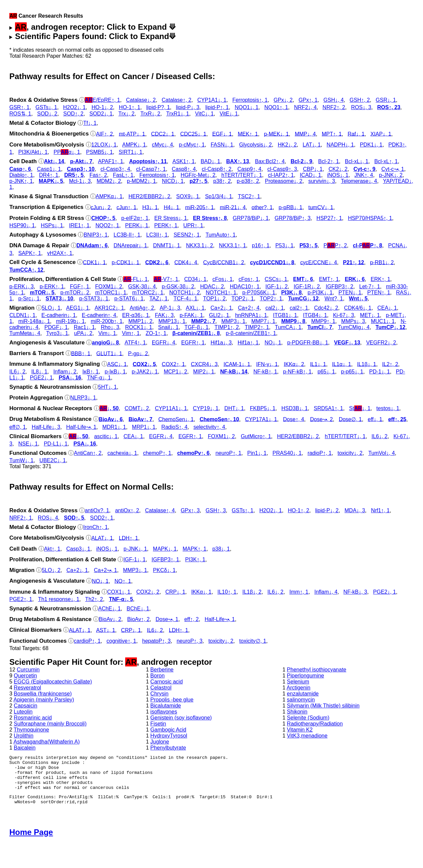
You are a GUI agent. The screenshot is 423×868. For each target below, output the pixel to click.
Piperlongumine (305, 676)
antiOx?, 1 (97, 510)
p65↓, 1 (326, 372)
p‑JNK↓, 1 (135, 549)
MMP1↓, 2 (141, 321)
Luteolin (23, 712)
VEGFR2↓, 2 (381, 343)
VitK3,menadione (307, 736)
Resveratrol (27, 688)
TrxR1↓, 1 (178, 114)
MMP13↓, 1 (172, 321)
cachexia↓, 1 (122, 453)
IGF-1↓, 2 (277, 286)
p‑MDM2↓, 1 (141, 181)
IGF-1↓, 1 (134, 559)
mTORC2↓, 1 (148, 293)
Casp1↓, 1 (49, 169)
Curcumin (28, 670)
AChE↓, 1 (110, 609)
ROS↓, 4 (48, 518)
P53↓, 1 (284, 245)
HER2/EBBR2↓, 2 (149, 196)
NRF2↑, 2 (334, 107)
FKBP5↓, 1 (263, 408)
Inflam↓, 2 (65, 372)
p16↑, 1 (261, 245)
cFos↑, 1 (248, 279)
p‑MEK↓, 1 (276, 134)
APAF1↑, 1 (111, 161)
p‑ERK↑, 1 (52, 286)
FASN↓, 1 (222, 145)
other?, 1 (262, 207)
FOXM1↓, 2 (109, 286)
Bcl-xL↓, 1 (357, 161)
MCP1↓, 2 (175, 372)
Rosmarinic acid (33, 718)
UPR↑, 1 (193, 225)
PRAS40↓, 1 (287, 453)
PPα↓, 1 (67, 152)
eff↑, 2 (191, 619)
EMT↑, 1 (329, 279)
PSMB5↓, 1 (99, 152)
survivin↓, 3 (322, 181)
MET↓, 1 (370, 315)
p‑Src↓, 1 (29, 299)
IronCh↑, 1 (95, 527)
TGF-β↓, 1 (196, 327)
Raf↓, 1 (356, 134)
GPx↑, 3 (190, 510)
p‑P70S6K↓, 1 (259, 293)
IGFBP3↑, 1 (165, 559)
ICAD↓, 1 (310, 175)
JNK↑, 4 (364, 175)
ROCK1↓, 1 (139, 327)
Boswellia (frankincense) (43, 694)
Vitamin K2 (300, 730)
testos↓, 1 (388, 408)
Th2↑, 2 (94, 599)
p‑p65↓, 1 (352, 372)
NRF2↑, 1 (21, 518)
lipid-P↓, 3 (188, 107)
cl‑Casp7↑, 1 (151, 169)
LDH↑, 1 (129, 538)
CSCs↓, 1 (276, 279)
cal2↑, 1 (299, 308)
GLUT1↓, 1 (109, 353)
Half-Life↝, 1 (81, 427)
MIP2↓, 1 (203, 372)
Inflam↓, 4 (326, 592)
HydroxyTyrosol (169, 736)
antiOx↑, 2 (127, 510)
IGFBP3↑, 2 (340, 286)
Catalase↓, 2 (141, 100)
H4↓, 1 (171, 207)
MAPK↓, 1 (165, 549)
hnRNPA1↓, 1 (251, 315)
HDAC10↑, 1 (245, 286)
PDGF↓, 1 (56, 327)
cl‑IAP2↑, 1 (281, 175)
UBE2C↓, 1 (53, 460)
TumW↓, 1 (21, 460)
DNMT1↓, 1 (166, 245)
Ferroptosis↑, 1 (250, 100)
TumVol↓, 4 (381, 453)
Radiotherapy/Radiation (315, 724)
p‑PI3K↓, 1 (320, 293)
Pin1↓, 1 (257, 453)
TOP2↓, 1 (243, 299)
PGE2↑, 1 (21, 599)
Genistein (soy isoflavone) (181, 718)
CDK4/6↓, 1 (358, 308)
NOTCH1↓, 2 (185, 293)
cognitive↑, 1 (121, 641)
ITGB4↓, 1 (315, 315)
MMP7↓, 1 (263, 321)
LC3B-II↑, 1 (127, 235)
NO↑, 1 (123, 581)
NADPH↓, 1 (340, 145)
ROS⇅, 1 (20, 114)
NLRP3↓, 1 (83, 398)
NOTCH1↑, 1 (221, 293)
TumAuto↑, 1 (221, 235)
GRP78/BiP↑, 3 (292, 218)
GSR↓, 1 (386, 100)
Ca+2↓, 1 (221, 308)
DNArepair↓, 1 (130, 245)
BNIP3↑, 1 (95, 235)
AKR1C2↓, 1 (110, 308)
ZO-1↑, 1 (156, 333)
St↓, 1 (360, 408)
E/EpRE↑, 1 (102, 100)
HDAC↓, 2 (212, 286)
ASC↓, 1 (117, 364)
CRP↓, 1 (175, 592)
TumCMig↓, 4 (354, 327)
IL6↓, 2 (17, 372)
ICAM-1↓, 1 (237, 364)
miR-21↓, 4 (233, 207)
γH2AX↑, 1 (60, 253)
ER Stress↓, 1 (171, 218)
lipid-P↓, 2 (327, 510)
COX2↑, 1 (173, 364)
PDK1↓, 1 (371, 145)
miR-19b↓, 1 (70, 321)
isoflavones (164, 712)
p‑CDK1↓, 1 (126, 262)
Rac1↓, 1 (84, 327)
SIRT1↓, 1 (131, 152)
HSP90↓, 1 (22, 225)
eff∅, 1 (18, 427)
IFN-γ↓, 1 (267, 364)
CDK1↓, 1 (94, 262)
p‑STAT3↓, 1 (94, 299)
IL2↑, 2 (390, 364)
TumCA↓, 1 (288, 327)
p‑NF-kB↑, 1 (297, 372)
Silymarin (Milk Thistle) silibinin (323, 706)
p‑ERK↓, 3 (22, 286)
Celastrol (161, 688)
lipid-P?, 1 (158, 107)
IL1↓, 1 (318, 364)
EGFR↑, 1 (193, 343)
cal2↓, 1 (275, 308)
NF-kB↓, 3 (355, 592)
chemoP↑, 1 (157, 453)
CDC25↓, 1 (193, 134)
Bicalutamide (166, 706)
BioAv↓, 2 (110, 619)
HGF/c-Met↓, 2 (198, 175)
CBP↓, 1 (313, 169)
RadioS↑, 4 (174, 427)
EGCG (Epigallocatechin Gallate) (53, 682)
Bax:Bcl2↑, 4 (270, 161)
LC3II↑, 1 (157, 235)
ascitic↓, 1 (106, 436)
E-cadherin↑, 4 (99, 315)
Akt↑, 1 (52, 549)
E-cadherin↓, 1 (59, 315)
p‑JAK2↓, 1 (145, 372)
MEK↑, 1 (248, 134)
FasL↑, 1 (123, 175)
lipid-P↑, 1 (217, 107)
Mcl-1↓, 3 (80, 181)
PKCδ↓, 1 (164, 570)
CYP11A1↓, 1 (171, 408)
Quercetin (25, 676)
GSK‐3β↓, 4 (142, 286)
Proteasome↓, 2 (284, 181)
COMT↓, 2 (137, 408)
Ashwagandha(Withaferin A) (46, 742)
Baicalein (25, 748)
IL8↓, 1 (39, 372)
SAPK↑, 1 (30, 253)
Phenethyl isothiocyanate (316, 670)
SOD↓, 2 (47, 114)
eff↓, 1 (375, 419)
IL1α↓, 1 (341, 364)
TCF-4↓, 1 (185, 299)
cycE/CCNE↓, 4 (319, 262)
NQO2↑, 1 (107, 225)
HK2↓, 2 (287, 145)
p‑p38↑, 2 (248, 181)
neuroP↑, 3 (189, 641)
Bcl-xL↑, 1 (386, 161)
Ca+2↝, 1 (105, 570)
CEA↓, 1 (387, 308)
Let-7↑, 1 (370, 286)
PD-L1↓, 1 (56, 444)
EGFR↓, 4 (164, 343)
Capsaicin (25, 706)
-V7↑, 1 (166, 279)
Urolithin (24, 736)
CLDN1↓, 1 (22, 315)
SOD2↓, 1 (101, 114)
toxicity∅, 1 (253, 641)
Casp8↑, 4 (184, 169)
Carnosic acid (166, 682)
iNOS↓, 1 (338, 175)
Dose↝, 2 (322, 419)
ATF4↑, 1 (135, 343)
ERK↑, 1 (380, 279)
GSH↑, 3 (216, 510)
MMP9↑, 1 (323, 321)
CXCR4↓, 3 (204, 364)
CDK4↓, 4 (186, 262)
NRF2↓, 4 (305, 107)
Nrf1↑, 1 (380, 510)
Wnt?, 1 (334, 299)
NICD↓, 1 (173, 181)
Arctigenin (298, 688)
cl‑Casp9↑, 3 (282, 169)
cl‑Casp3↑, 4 (115, 169)
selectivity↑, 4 (209, 427)
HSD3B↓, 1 (295, 408)
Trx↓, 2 (127, 114)
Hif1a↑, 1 (248, 343)
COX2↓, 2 (148, 592)
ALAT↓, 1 (102, 538)
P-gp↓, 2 (138, 353)
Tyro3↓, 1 (57, 333)
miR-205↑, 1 (199, 207)
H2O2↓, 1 (74, 107)
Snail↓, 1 (168, 327)
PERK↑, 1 (166, 225)
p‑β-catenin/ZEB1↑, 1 (251, 333)
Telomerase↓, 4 (359, 181)
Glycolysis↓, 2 (255, 145)
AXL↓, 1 (195, 308)
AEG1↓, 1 (77, 308)
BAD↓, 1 (210, 161)
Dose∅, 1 (350, 419)
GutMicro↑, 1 (256, 436)
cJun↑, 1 (127, 207)
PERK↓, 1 (137, 225)
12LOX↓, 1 (104, 145)
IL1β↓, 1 (367, 364)
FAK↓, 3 (164, 315)
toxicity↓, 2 (350, 453)
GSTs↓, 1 (46, 107)
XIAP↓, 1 (381, 134)
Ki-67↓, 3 (343, 315)
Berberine (162, 670)
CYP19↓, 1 (206, 408)
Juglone (160, 742)
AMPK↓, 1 (134, 145)
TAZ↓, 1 (158, 299)
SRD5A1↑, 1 (329, 408)
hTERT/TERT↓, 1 (242, 175)
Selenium (298, 682)
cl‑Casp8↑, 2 (217, 169)
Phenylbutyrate (168, 748)
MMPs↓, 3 (353, 321)
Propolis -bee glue (172, 700)
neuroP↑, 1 (228, 453)
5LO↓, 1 (51, 308)
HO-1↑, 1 (130, 107)
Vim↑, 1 (131, 333)
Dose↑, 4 (294, 419)
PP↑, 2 (335, 245)
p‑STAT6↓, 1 (129, 299)
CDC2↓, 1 (163, 134)
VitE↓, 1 (229, 114)
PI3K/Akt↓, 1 (33, 152)
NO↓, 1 (273, 343)
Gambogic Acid (168, 730)
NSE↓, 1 (28, 444)
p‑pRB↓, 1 (291, 207)
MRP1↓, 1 (144, 427)
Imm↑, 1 (299, 592)
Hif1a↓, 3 (221, 343)
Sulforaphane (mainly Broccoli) (50, 724)
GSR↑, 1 (19, 107)
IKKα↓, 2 (294, 364)
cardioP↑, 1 (87, 641)
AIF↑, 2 (104, 134)
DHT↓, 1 (234, 408)
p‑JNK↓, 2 (391, 175)
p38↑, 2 (222, 181)
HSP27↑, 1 (329, 218)
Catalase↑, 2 (176, 100)
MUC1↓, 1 (383, 321)
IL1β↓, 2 (252, 592)
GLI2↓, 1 (219, 315)
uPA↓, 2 (83, 333)
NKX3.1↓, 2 (199, 245)
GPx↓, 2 (283, 100)
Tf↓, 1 (90, 123)
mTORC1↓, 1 (111, 293)
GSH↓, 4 (334, 100)
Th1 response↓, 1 (59, 599)
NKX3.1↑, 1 (233, 245)
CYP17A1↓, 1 (261, 419)
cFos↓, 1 (222, 279)
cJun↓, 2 (101, 207)
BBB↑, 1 (81, 353)
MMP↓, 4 (305, 134)
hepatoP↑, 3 (156, 641)
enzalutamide (303, 694)
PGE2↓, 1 (41, 378)
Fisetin (158, 724)
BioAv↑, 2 (138, 619)
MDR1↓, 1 (114, 427)
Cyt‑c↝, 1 (393, 169)
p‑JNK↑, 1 (21, 181)
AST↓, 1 (106, 630)
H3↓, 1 (150, 207)
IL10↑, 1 (227, 592)
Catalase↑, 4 (160, 510)
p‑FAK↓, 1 (191, 315)
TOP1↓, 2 (214, 299)
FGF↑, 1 (79, 286)
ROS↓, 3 (361, 107)
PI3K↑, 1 (195, 559)
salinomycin (301, 700)
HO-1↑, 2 (298, 510)
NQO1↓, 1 (247, 107)
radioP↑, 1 (320, 453)
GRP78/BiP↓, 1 (251, 218)
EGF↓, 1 (222, 134)
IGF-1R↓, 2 (307, 286)
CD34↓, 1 (195, 279)
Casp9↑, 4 (249, 169)
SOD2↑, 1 (102, 518)
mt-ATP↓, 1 (132, 134)
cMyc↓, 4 (162, 145)
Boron (157, 676)
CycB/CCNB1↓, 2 (224, 262)
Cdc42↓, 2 (326, 308)
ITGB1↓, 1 (285, 315)
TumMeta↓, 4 (25, 333)
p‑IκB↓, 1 (115, 372)
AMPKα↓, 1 (109, 196)
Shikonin (297, 712)
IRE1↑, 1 (79, 225)
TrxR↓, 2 (150, 114)
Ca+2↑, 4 (249, 308)
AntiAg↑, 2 (142, 308)
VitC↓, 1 (204, 114)
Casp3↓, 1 (78, 549)
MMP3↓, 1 (233, 321)
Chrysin (159, 694)
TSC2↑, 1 (249, 196)
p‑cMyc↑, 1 (192, 145)
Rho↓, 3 (110, 327)
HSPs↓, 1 (52, 225)
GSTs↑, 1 (243, 510)
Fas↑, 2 (98, 175)
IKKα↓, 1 (201, 592)
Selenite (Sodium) (308, 718)
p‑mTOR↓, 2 (75, 293)
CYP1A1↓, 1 (212, 100)
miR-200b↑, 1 (107, 321)
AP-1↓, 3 (170, 308)
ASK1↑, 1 (183, 161)
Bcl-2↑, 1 (329, 161)
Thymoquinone (31, 730)
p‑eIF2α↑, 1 (135, 218)
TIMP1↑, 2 (227, 327)
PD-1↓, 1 (380, 372)
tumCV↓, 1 (321, 207)
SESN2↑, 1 (187, 235)
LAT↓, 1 (312, 145)
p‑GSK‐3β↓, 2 (178, 286)
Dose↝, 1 (167, 619)
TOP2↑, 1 (271, 299)
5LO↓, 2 (51, 570)
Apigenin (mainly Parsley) (44, 700)
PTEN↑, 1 (379, 293)
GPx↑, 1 (308, 100)
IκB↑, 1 (91, 372)
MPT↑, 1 (332, 134)
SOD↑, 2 (73, 114)
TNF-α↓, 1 (99, 378)
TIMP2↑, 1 (257, 327)
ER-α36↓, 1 (136, 315)
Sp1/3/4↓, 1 (219, 196)
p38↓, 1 (221, 549)
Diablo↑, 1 (21, 175)
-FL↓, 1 (135, 279)
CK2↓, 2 (338, 169)
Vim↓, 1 (107, 333)
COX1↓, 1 (119, 592)
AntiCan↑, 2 (88, 453)
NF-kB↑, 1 (265, 372)
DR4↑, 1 (49, 175)
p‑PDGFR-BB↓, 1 (308, 343)
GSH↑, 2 (360, 100)
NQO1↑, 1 (276, 107)
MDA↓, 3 (355, 510)
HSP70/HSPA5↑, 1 (370, 218)
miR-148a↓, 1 (34, 321)
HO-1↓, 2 (102, 107)
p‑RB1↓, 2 (382, 262)
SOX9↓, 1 (188, 196)
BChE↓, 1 (138, 609)
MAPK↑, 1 (194, 549)
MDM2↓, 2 (109, 181)
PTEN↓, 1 (350, 293)
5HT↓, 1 (108, 387)
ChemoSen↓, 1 (176, 419)
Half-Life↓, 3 (46, 427)
